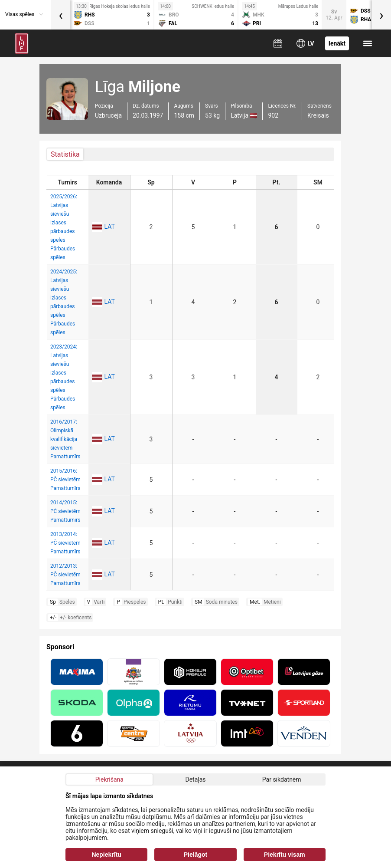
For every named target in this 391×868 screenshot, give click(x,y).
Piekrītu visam (285, 855)
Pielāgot (195, 855)
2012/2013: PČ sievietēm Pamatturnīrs (65, 575)
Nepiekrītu (106, 855)
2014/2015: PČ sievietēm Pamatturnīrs (65, 511)
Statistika (65, 154)
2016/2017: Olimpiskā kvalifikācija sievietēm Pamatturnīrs (65, 439)
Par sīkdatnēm (282, 779)
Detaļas (195, 779)
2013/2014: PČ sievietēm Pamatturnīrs (65, 543)
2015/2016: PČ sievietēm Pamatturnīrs (65, 480)
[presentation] (61, 15)
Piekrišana (109, 779)
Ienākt (337, 43)
